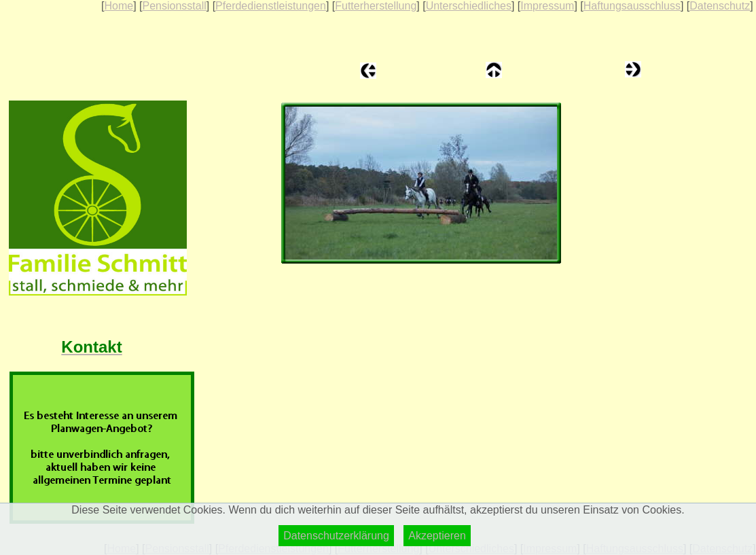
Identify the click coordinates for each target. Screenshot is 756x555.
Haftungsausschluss (632, 6)
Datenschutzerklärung (336, 536)
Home (119, 6)
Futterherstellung (376, 6)
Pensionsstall (174, 6)
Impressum (547, 6)
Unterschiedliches (469, 6)
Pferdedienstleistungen (271, 6)
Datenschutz (720, 6)
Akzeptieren (437, 536)
